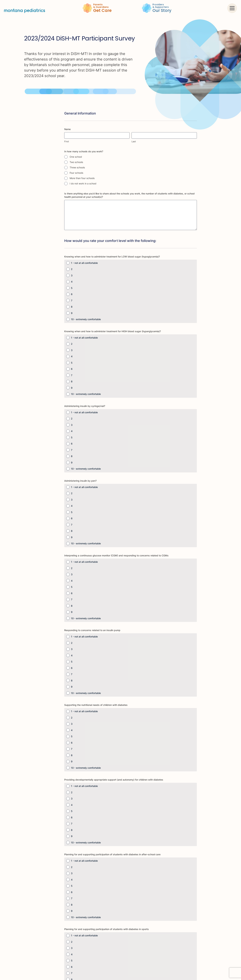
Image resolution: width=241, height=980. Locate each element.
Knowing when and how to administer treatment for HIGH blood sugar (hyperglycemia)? (113, 331)
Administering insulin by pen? (80, 481)
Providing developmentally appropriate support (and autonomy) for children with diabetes (114, 780)
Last (134, 141)
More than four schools (82, 178)
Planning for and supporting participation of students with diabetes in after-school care (112, 854)
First (67, 141)
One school (76, 157)
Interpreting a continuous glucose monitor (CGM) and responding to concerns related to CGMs (116, 555)
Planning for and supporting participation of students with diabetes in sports (107, 929)
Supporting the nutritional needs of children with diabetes (96, 705)
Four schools (76, 173)
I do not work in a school (83, 183)
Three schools (77, 167)
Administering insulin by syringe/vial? (85, 406)
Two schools (76, 162)
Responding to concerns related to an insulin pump (92, 630)
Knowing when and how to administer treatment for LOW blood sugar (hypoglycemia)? (112, 257)
